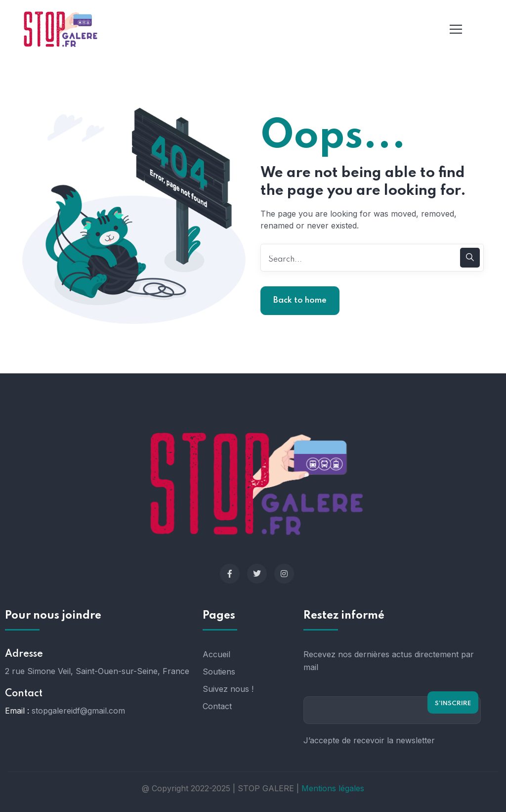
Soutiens (219, 672)
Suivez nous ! (228, 689)
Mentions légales (333, 788)
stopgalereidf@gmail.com (78, 711)
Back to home (300, 300)
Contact (217, 706)
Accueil (216, 654)
